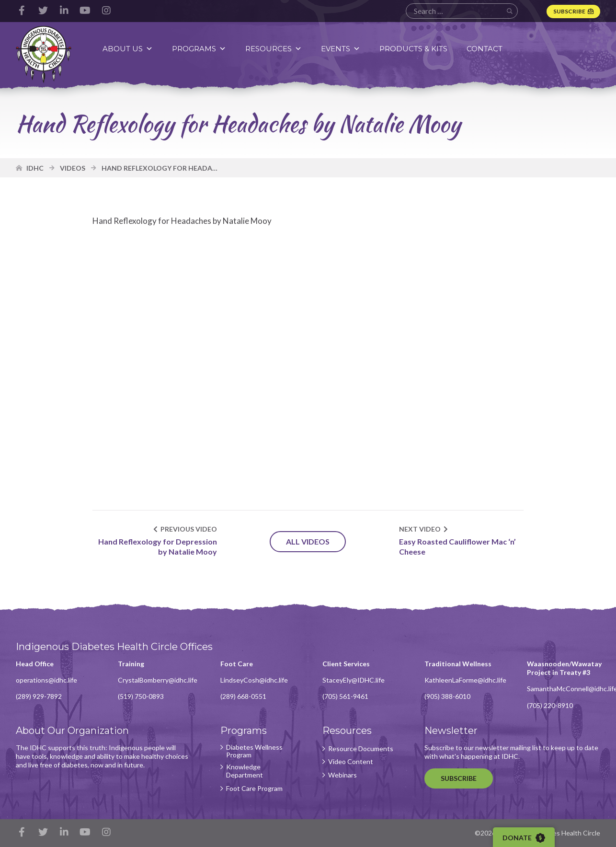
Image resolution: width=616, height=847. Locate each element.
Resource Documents (361, 749)
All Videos (308, 541)
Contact (485, 49)
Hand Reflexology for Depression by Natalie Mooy (158, 546)
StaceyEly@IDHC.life (354, 680)
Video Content (351, 762)
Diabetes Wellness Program (254, 751)
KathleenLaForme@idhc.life (465, 680)
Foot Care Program (254, 789)
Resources (274, 49)
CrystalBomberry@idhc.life (158, 680)
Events (341, 49)
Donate (524, 838)
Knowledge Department (245, 771)
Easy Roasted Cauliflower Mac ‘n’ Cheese (457, 546)
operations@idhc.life (46, 680)
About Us (128, 49)
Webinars (342, 775)
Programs (199, 49)
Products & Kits (413, 49)
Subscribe (569, 11)
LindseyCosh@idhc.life (254, 680)
